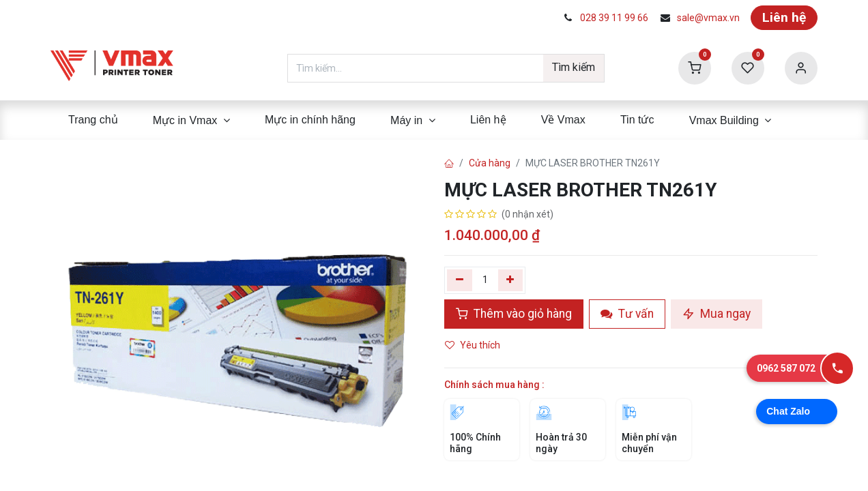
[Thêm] (511, 280)
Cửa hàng (490, 163)
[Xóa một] (460, 280)
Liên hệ (784, 17)
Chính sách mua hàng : (494, 385)
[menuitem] (93, 120)
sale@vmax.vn (708, 18)
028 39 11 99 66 (614, 18)
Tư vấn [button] (627, 314)
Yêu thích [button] (474, 345)
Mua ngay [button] (717, 314)
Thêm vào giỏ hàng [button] (514, 314)
